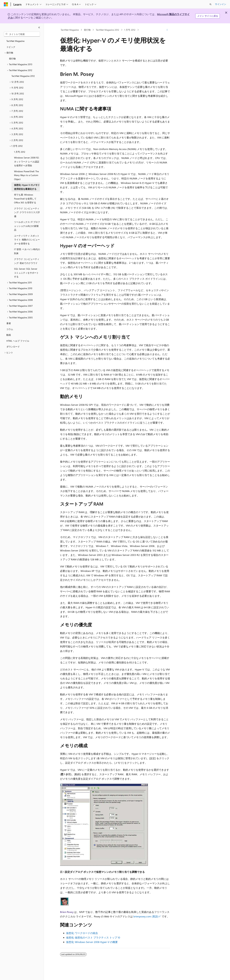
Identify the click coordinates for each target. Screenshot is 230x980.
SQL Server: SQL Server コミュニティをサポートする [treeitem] (26, 273)
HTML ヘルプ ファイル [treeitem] (18, 341)
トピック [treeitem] (11, 47)
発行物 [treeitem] (12, 59)
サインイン (221, 4)
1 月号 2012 (130, 30)
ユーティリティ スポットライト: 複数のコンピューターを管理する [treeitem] (27, 240)
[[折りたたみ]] (39, 27)
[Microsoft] (6, 4)
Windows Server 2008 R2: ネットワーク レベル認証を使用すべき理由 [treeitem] (27, 161)
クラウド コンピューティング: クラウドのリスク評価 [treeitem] (27, 212)
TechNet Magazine (70, 30)
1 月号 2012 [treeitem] (20, 152)
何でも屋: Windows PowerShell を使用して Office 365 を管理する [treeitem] (25, 199)
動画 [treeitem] (9, 335)
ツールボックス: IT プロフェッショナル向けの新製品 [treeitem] (27, 226)
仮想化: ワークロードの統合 (82, 933)
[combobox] (22, 34)
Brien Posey (67, 912)
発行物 (87, 30)
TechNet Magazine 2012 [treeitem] (23, 76)
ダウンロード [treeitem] (13, 347)
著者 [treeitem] (9, 323)
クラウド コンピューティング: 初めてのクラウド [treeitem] (27, 261)
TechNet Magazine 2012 (107, 30)
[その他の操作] (167, 30)
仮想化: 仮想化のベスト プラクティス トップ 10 (93, 937)
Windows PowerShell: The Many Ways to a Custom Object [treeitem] (26, 175)
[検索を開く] (211, 4)
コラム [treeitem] (10, 329)
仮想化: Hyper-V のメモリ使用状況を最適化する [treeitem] (27, 187)
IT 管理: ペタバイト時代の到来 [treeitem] (27, 251)
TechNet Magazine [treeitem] (15, 41)
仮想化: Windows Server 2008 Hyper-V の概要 (92, 942)
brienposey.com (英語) (146, 916)
